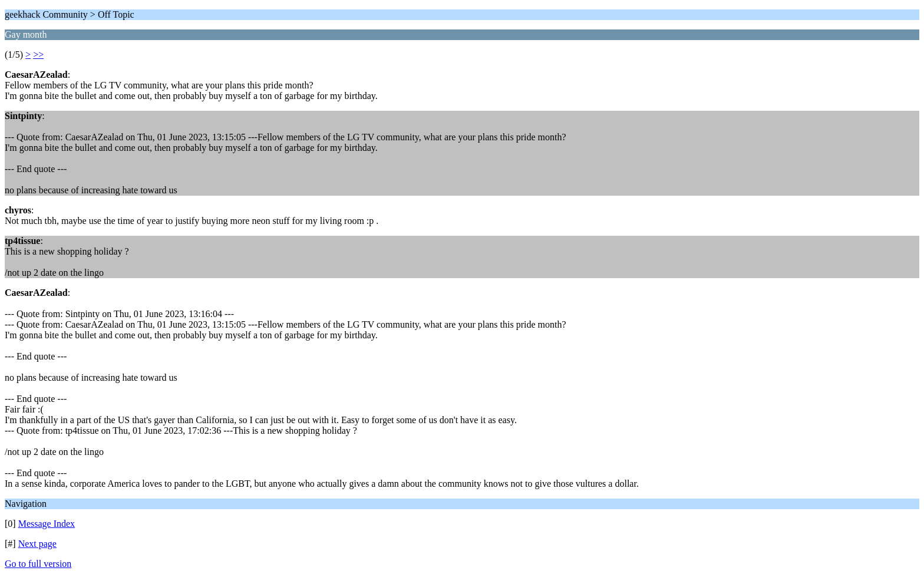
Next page (37, 544)
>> (38, 55)
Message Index (47, 524)
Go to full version (38, 564)
